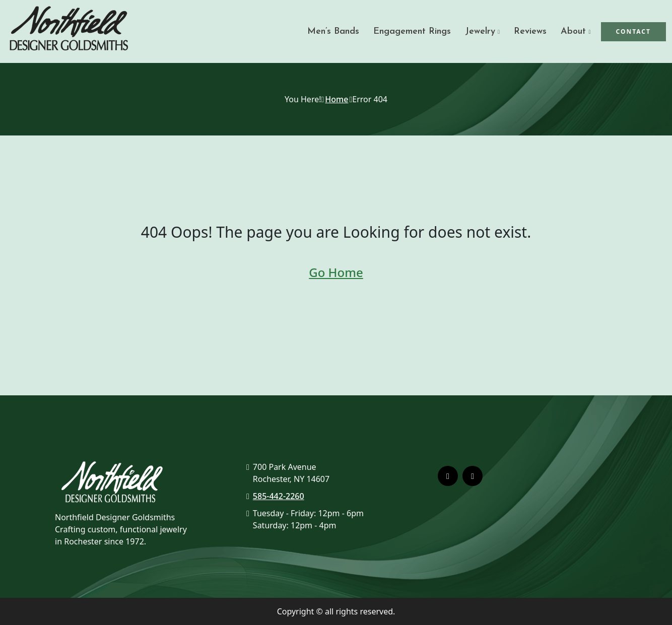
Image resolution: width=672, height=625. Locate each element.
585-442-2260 (279, 496)
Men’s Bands (333, 31)
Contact (634, 31)
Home (337, 99)
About (573, 31)
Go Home (336, 272)
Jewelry (480, 31)
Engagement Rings (412, 31)
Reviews (530, 31)
